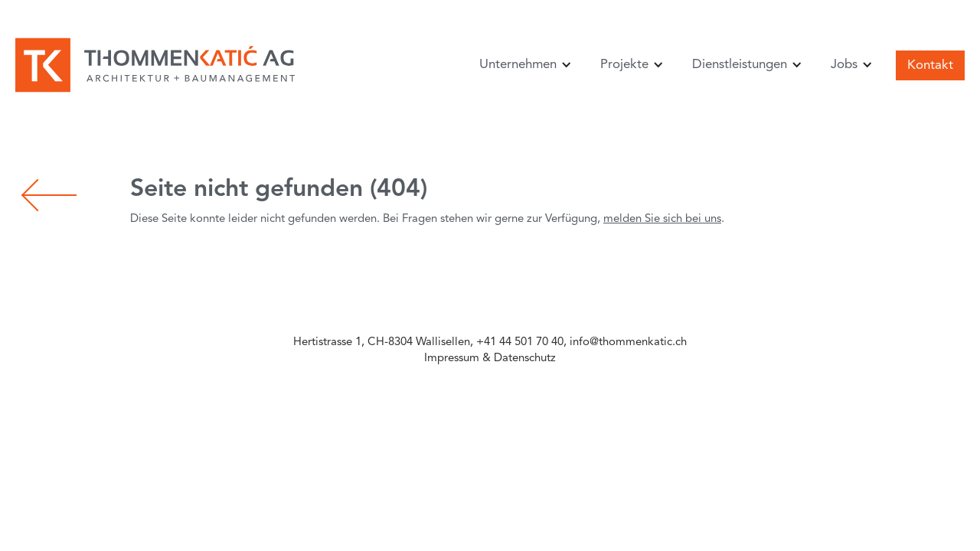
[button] (523, 65)
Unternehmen (518, 65)
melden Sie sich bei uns (662, 219)
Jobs (844, 65)
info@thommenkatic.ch (628, 342)
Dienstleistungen (740, 65)
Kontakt (930, 65)
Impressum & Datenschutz (490, 359)
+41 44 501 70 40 (520, 342)
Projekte (624, 65)
